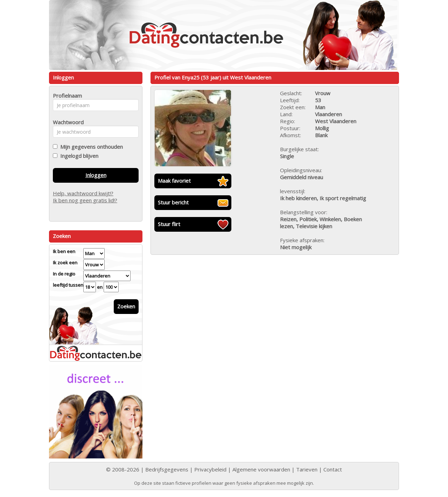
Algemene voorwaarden (261, 469)
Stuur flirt (169, 224)
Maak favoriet (174, 181)
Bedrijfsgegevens (167, 469)
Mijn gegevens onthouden (90, 147)
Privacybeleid (210, 469)
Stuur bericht (173, 202)
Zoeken (126, 306)
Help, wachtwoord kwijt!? (83, 193)
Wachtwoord (66, 122)
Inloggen (96, 175)
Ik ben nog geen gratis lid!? (85, 200)
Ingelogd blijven (78, 156)
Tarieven (307, 469)
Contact (333, 469)
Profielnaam (66, 96)
